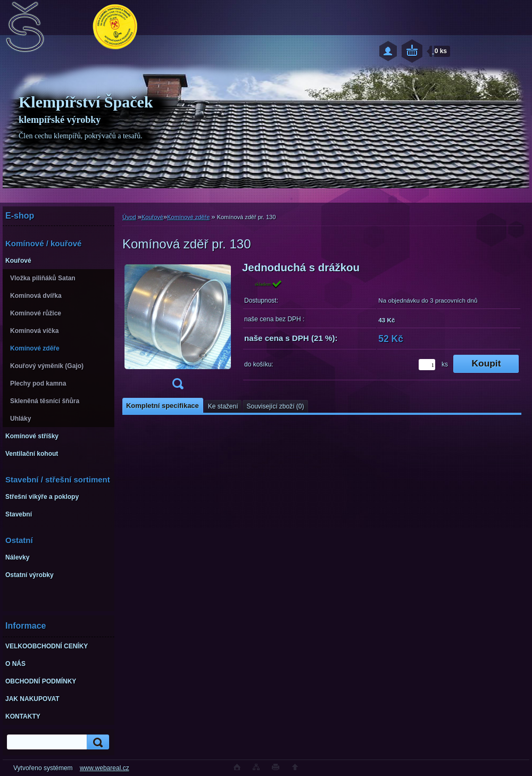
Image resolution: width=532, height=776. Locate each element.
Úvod (129, 217)
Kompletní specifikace (163, 406)
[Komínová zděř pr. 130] (178, 329)
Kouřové (152, 217)
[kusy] (427, 365)
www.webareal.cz (105, 768)
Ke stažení (223, 406)
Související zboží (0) (275, 406)
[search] (96, 742)
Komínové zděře (188, 217)
